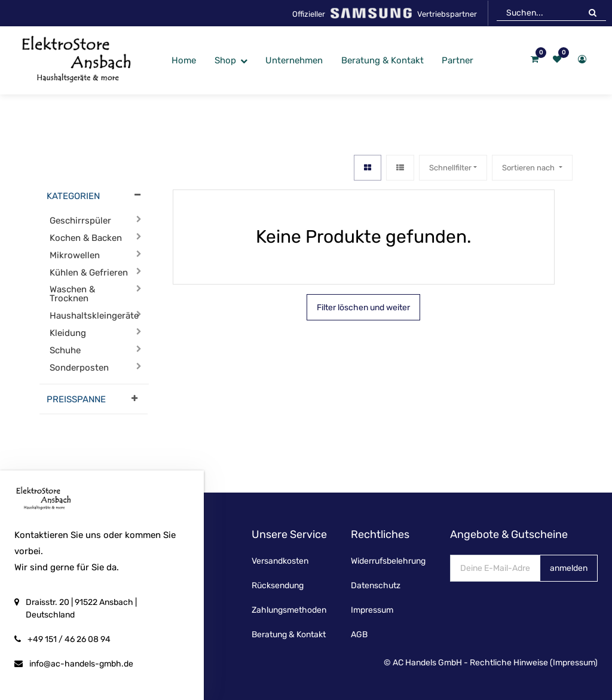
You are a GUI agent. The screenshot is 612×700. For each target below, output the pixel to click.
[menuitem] (184, 61)
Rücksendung (278, 586)
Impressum (372, 610)
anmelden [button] (569, 568)
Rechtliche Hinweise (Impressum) (534, 663)
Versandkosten (280, 561)
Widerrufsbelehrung (388, 561)
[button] (532, 168)
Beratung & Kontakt (289, 635)
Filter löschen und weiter (363, 308)
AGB (359, 635)
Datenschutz (376, 586)
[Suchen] (593, 13)
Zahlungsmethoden (289, 610)
